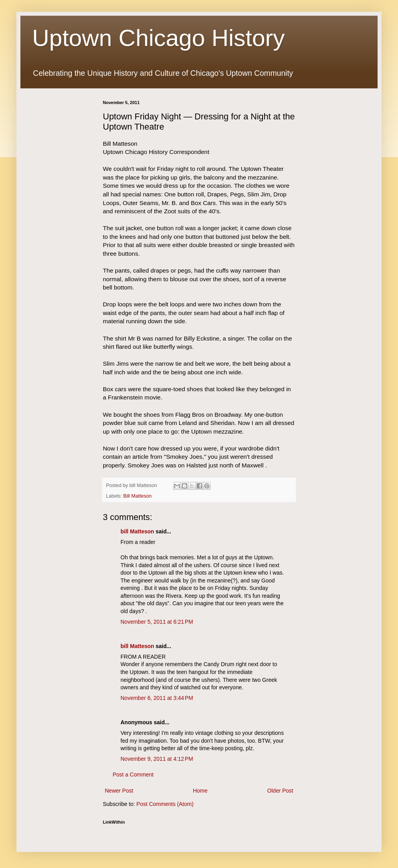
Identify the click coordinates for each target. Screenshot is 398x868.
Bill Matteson (137, 496)
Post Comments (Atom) (165, 804)
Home (200, 791)
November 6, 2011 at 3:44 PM (157, 698)
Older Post (280, 791)
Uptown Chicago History (159, 38)
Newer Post (119, 791)
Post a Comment (133, 775)
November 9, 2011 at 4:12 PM (157, 759)
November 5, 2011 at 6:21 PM (157, 622)
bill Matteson (137, 531)
